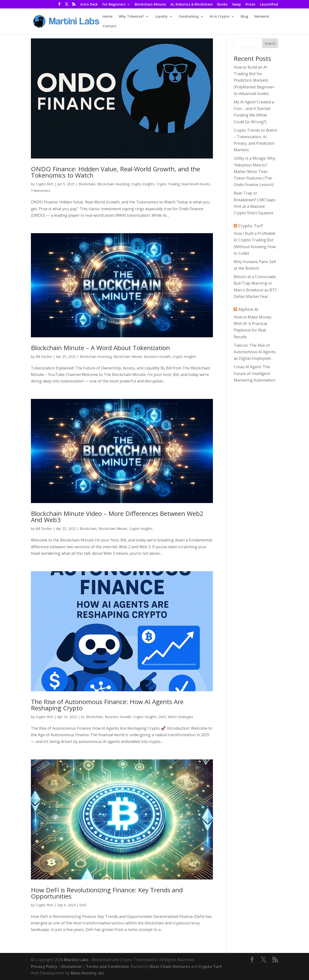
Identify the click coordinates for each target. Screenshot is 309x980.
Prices (250, 5)
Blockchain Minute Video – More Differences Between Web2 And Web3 (117, 517)
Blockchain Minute (150, 5)
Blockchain (87, 184)
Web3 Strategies (181, 717)
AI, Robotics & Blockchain (192, 5)
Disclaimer (72, 966)
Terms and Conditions (107, 966)
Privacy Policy (44, 966)
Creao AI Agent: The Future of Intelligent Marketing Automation (254, 373)
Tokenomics (41, 191)
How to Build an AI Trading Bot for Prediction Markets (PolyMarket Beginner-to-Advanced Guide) (254, 80)
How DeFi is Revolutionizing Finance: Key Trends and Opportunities (107, 893)
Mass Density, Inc (87, 973)
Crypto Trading (168, 184)
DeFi (162, 717)
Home (108, 17)
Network (262, 17)
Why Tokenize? (131, 17)
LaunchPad (269, 5)
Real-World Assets (196, 184)
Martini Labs (76, 960)
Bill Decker (44, 357)
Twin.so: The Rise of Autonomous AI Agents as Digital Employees (255, 352)
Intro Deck (89, 5)
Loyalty (162, 17)
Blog (244, 17)
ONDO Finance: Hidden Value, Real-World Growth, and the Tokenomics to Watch (116, 172)
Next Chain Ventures (170, 966)
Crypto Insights (143, 184)
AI (82, 717)
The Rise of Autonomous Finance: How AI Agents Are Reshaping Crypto (107, 705)
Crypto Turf (251, 226)
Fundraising (189, 17)
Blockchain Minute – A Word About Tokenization (100, 348)
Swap (236, 5)
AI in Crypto (220, 17)
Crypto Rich (44, 184)
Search (270, 43)
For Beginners (114, 5)
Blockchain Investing (113, 184)
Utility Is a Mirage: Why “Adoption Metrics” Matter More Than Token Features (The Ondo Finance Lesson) (254, 171)
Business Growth (157, 357)
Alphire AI (248, 309)
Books (222, 5)
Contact (109, 26)
